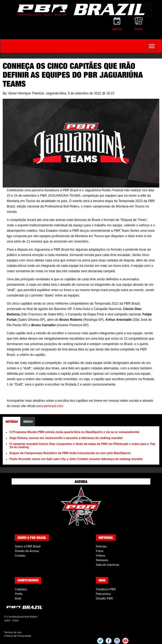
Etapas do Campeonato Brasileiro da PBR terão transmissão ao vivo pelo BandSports (70, 453)
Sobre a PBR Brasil (28, 546)
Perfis (19, 594)
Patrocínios (103, 594)
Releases (102, 560)
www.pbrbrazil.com (50, 406)
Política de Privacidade (18, 636)
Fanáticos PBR (106, 589)
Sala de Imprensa (108, 565)
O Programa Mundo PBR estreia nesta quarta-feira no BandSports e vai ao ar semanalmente (74, 432)
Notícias (101, 546)
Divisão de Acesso (27, 551)
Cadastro (21, 589)
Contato (20, 556)
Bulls (18, 598)
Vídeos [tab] (28, 422)
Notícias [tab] (11, 422)
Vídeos (101, 556)
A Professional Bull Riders (22, 617)
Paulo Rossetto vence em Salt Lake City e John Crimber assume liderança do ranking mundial (76, 459)
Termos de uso (13, 632)
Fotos (100, 551)
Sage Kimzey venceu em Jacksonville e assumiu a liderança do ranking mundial (66, 438)
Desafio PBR (105, 598)
